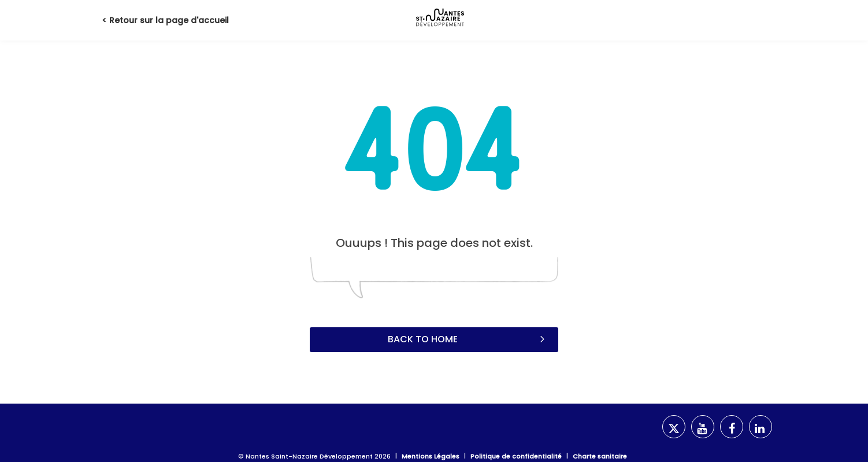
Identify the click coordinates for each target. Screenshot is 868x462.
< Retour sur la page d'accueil (165, 20)
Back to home (468, 339)
